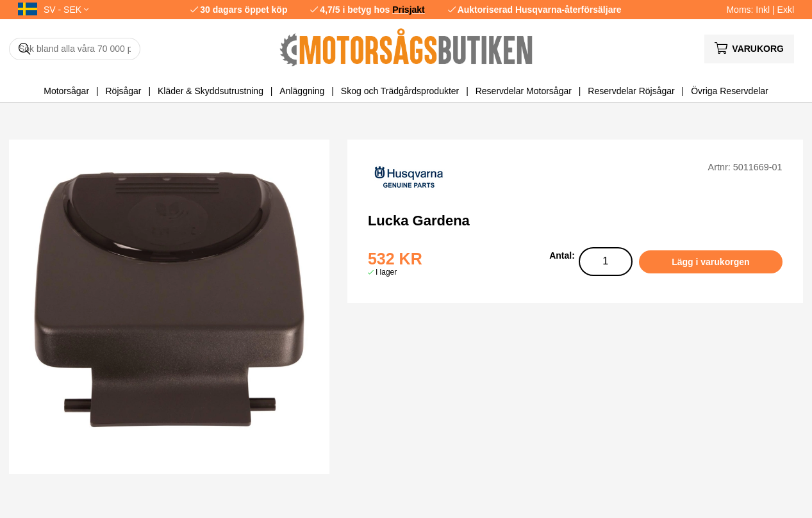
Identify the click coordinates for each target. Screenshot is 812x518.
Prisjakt (409, 10)
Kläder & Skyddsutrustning (211, 91)
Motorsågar (66, 91)
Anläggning (302, 91)
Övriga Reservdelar (730, 91)
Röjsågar (123, 91)
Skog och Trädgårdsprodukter (400, 91)
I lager (386, 272)
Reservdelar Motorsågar (524, 91)
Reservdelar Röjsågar (631, 91)
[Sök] (75, 49)
